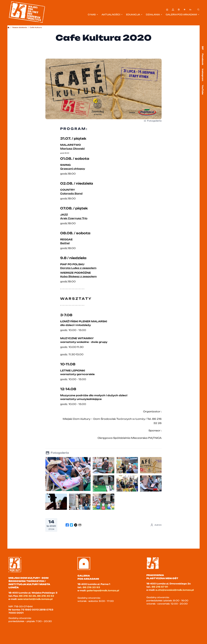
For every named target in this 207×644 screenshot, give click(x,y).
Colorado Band (71, 193)
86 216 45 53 (46, 596)
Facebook (203, 59)
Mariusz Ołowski (72, 149)
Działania (154, 15)
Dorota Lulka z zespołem (78, 268)
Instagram (203, 75)
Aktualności (112, 15)
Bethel (65, 243)
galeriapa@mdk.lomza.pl (103, 590)
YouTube (203, 90)
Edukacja (134, 15)
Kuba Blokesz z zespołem (78, 276)
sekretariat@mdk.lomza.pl (35, 599)
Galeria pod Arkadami (183, 15)
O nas (93, 15)
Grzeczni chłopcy (73, 169)
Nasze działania (20, 27)
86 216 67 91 (160, 587)
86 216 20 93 (91, 587)
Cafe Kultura (36, 27)
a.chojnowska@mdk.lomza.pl (175, 590)
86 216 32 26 (27, 596)
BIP (203, 48)
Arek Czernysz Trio (74, 218)
